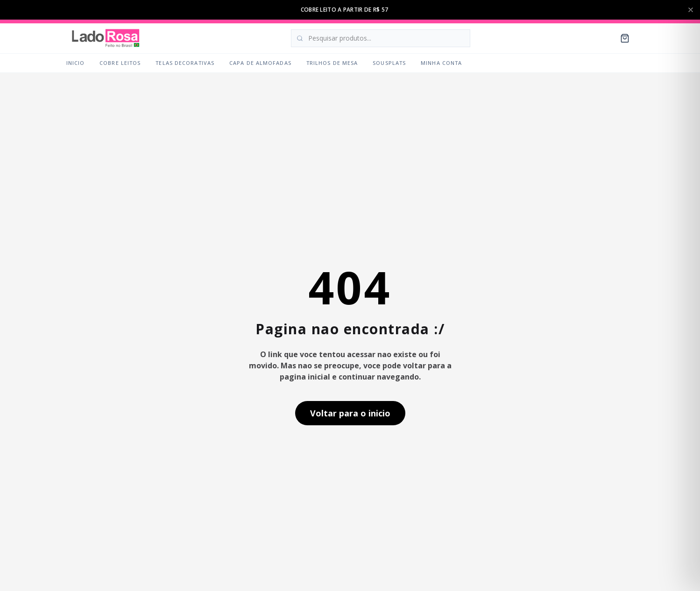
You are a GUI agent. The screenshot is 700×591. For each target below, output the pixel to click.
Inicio (76, 63)
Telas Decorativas (185, 63)
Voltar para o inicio (350, 413)
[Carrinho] (625, 38)
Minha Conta (441, 63)
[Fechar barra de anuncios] (691, 10)
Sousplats (389, 63)
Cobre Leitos (120, 63)
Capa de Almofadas (260, 63)
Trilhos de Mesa (332, 63)
